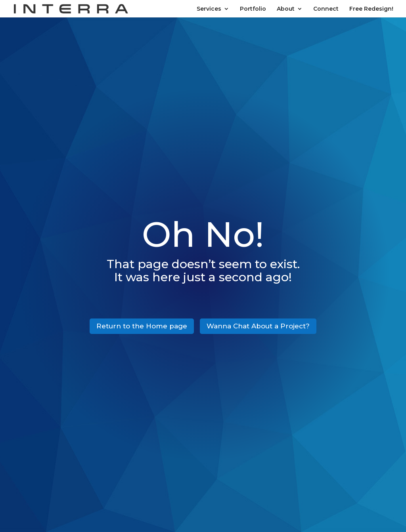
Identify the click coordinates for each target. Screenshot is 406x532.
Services (209, 9)
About (286, 9)
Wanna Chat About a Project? (258, 326)
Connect (326, 9)
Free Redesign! (371, 9)
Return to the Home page (142, 326)
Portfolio (253, 9)
